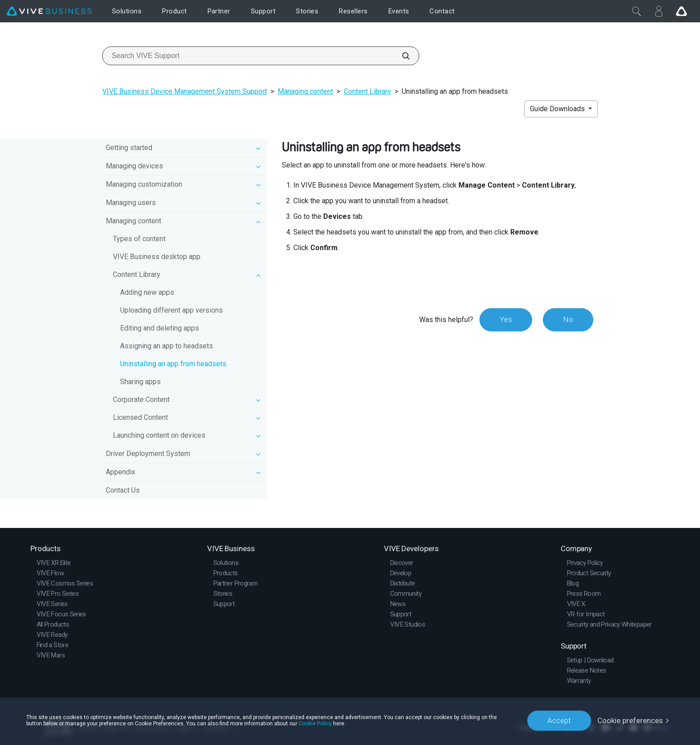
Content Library (367, 91)
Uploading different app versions (171, 310)
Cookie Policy (315, 724)
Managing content (305, 91)
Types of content (139, 239)
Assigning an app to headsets (167, 346)
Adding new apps (147, 292)
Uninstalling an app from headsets (173, 364)
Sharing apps (140, 382)
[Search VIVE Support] (401, 56)
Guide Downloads (558, 109)
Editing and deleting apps (160, 328)
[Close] (637, 11)
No (568, 319)
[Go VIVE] (681, 11)
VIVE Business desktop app (157, 257)
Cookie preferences (630, 720)
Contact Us (123, 490)
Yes (506, 319)
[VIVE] (49, 11)
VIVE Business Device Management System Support (185, 91)
